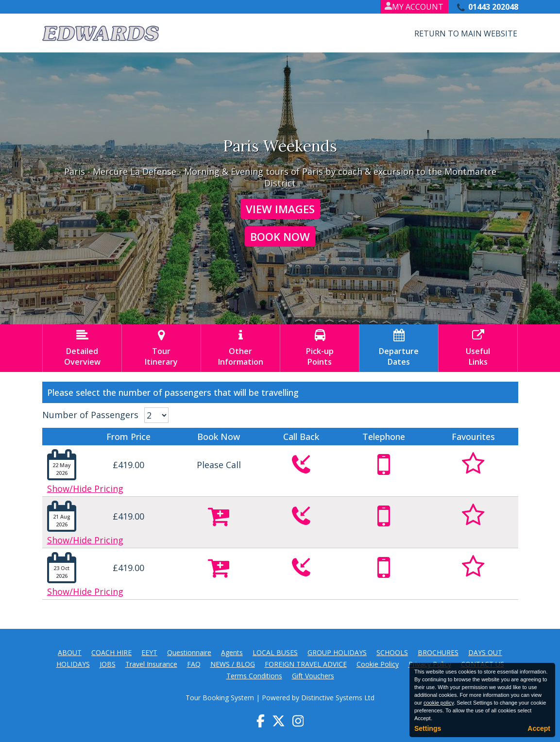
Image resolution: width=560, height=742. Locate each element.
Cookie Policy (378, 664)
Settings (428, 728)
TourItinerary (161, 348)
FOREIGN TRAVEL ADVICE (306, 664)
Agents (232, 652)
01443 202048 (493, 7)
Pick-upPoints (320, 348)
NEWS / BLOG (233, 664)
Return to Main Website (466, 34)
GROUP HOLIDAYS (337, 652)
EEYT (149, 652)
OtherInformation (240, 348)
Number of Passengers (90, 415)
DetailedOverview (82, 348)
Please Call (219, 465)
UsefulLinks (478, 348)
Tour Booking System (220, 698)
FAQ (194, 664)
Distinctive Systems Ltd (338, 698)
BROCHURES (438, 652)
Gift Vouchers (313, 676)
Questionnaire (189, 652)
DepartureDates (399, 348)
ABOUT (70, 652)
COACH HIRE (111, 652)
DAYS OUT (485, 652)
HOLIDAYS (73, 664)
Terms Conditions (254, 676)
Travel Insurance (151, 664)
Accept (539, 728)
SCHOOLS (392, 652)
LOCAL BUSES (275, 652)
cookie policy (439, 703)
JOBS (108, 664)
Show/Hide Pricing (85, 489)
